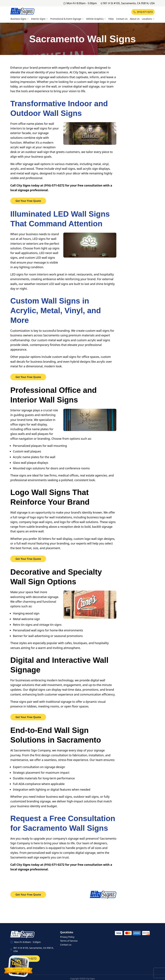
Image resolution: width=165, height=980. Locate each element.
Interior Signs (40, 19)
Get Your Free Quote (28, 201)
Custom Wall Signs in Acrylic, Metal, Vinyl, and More (56, 311)
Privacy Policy (67, 937)
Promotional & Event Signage (67, 19)
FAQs (111, 19)
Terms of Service (69, 941)
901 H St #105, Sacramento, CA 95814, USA (128, 3)
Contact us (66, 945)
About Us (135, 19)
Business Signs (20, 19)
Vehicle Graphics (96, 19)
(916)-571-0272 (143, 12)
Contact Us (122, 19)
